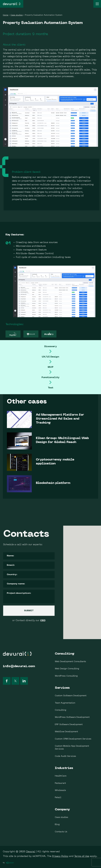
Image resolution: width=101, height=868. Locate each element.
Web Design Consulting (67, 669)
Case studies (61, 817)
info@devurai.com (19, 666)
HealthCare (61, 776)
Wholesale (60, 790)
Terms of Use (82, 856)
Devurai (31, 852)
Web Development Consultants (70, 662)
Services (62, 688)
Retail (58, 798)
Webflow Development (66, 732)
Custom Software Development (71, 696)
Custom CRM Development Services (73, 739)
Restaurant (60, 783)
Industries (64, 768)
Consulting (65, 654)
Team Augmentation (65, 703)
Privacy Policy (60, 856)
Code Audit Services (65, 756)
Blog (57, 824)
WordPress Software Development (72, 717)
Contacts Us (61, 832)
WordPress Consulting (66, 676)
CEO (8, 621)
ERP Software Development (69, 725)
